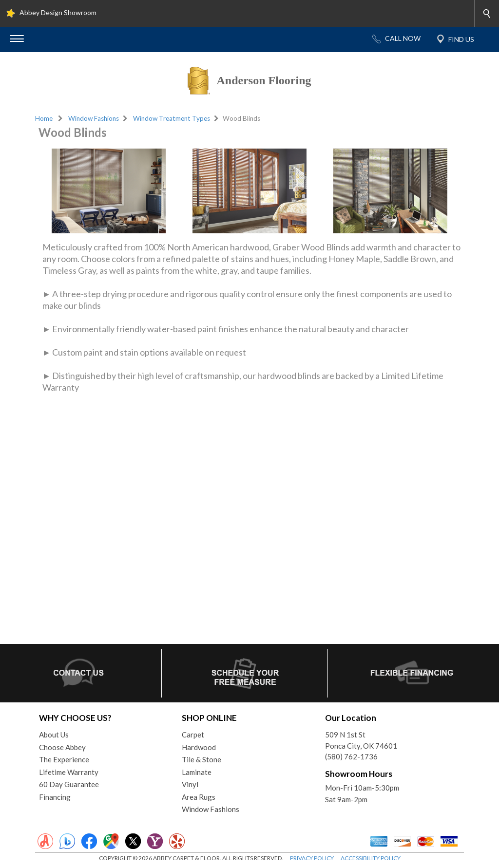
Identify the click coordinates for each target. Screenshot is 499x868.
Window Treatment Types (172, 118)
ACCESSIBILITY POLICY (371, 858)
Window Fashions (94, 118)
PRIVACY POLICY (312, 858)
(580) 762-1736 (351, 756)
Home (44, 118)
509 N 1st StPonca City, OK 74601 (361, 740)
